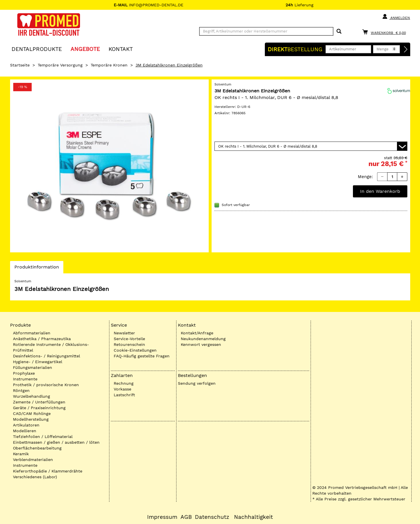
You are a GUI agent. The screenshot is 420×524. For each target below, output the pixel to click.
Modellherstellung (31, 419)
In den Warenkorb (380, 191)
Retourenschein (129, 344)
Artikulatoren (26, 425)
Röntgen (21, 390)
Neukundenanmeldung (203, 339)
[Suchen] (339, 32)
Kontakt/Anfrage (197, 333)
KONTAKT (121, 49)
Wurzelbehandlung (32, 396)
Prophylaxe (24, 373)
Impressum (162, 517)
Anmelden (396, 17)
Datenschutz (212, 517)
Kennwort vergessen (201, 344)
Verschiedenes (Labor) (35, 477)
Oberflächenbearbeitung (37, 448)
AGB (186, 517)
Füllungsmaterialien (33, 367)
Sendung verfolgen (197, 383)
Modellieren (25, 431)
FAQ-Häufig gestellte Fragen (142, 356)
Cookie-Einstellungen (135, 350)
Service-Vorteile (129, 339)
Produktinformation (37, 268)
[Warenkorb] (385, 32)
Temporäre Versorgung (60, 65)
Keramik (21, 454)
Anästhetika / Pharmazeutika (42, 339)
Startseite (20, 65)
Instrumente (25, 379)
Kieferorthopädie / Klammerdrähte (48, 471)
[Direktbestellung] (406, 49)
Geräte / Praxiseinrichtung (39, 408)
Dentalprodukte (37, 49)
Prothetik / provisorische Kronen (46, 385)
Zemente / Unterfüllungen (39, 402)
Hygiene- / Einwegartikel (38, 362)
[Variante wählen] (311, 146)
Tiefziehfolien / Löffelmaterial (43, 437)
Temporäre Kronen (109, 65)
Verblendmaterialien (33, 460)
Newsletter (124, 333)
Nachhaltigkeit (253, 517)
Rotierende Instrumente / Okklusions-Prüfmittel (51, 347)
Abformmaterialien (32, 333)
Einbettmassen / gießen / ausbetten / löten (56, 442)
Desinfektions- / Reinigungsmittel (46, 356)
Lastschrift (124, 395)
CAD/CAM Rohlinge (32, 414)
